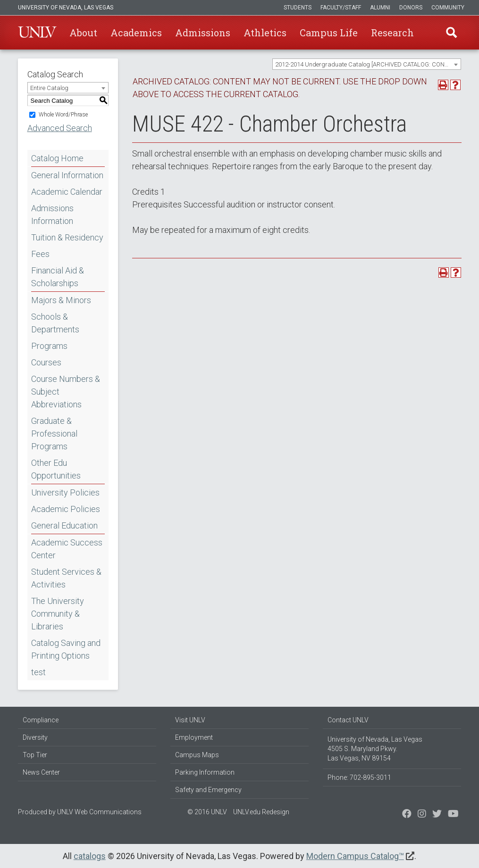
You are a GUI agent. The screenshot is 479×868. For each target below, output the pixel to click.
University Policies (65, 492)
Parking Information (205, 772)
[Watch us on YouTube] (453, 815)
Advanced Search (60, 128)
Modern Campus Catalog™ (355, 856)
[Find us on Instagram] (437, 815)
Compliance (41, 720)
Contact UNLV (348, 720)
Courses (46, 362)
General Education (64, 525)
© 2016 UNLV (207, 812)
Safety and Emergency (208, 790)
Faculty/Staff (341, 8)
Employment (194, 737)
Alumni (380, 8)
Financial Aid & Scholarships (58, 277)
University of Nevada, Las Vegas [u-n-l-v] (66, 8)
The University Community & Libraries (58, 614)
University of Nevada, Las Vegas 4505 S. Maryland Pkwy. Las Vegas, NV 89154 (375, 749)
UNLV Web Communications (99, 812)
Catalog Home (57, 158)
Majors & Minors (61, 300)
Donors (411, 8)
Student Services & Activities (66, 578)
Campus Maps (197, 755)
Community (448, 8)
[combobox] (367, 64)
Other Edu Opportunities (56, 469)
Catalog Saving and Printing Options (66, 649)
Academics (136, 33)
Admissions (203, 33)
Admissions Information (52, 215)
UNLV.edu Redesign (261, 812)
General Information (67, 175)
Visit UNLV (190, 720)
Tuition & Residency (67, 237)
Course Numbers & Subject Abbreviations (66, 392)
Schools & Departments (55, 323)
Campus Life (329, 33)
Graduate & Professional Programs (54, 434)
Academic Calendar (67, 192)
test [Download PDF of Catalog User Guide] (38, 672)
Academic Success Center (67, 549)
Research (392, 33)
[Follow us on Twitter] (422, 815)
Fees (40, 254)
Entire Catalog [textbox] (49, 88)
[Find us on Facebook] (407, 815)
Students (298, 8)
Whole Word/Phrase (63, 115)
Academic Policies (66, 509)
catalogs (90, 856)
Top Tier (35, 755)
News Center (41, 772)
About (83, 33)
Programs (49, 346)
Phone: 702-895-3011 (359, 777)
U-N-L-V (37, 33)
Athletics (265, 33)
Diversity (35, 737)
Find (452, 33)
